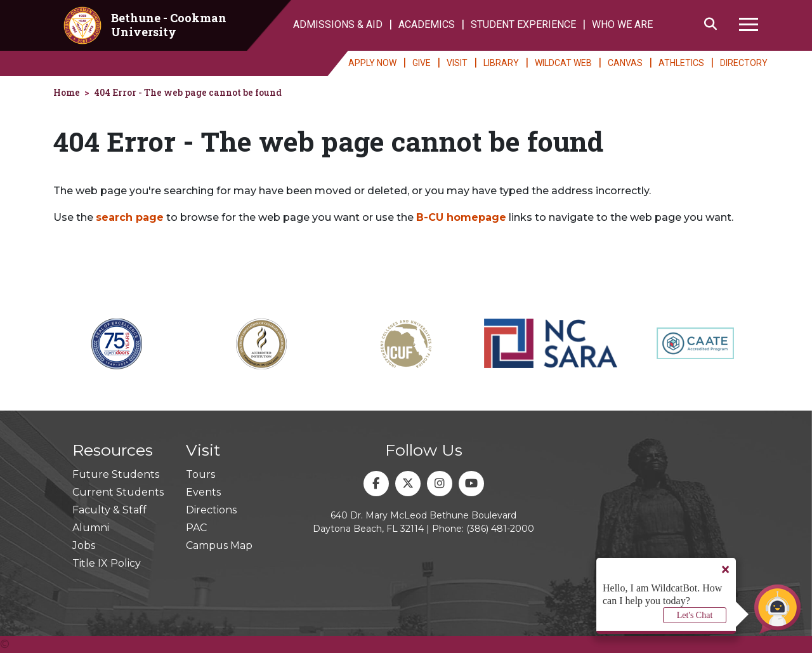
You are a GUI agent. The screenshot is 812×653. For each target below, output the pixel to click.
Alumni (91, 528)
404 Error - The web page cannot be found (188, 92)
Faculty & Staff (109, 510)
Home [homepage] (67, 92)
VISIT (457, 63)
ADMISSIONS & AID (338, 24)
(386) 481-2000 (500, 529)
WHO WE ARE (622, 24)
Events (203, 492)
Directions (211, 510)
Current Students (118, 492)
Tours (200, 474)
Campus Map (219, 545)
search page (130, 217)
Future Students (116, 474)
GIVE (422, 63)
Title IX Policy (107, 563)
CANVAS (625, 63)
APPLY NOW (372, 63)
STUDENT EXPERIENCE (523, 24)
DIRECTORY (744, 63)
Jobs (84, 545)
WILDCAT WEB (563, 63)
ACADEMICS (427, 24)
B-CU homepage (461, 217)
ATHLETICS (681, 63)
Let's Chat (695, 615)
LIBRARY (501, 63)
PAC (196, 528)
